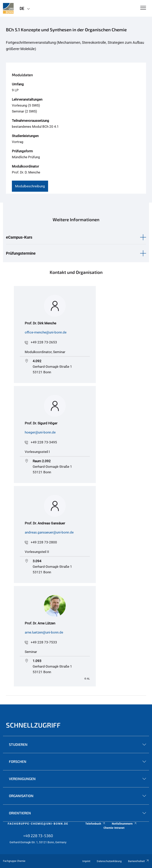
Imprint (86, 861)
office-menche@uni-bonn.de (46, 332)
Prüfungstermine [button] (21, 253)
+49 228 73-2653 (44, 342)
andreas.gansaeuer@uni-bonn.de (49, 532)
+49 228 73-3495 (44, 442)
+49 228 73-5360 (38, 836)
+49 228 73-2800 (44, 542)
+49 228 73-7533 (44, 642)
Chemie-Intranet (114, 828)
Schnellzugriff (33, 725)
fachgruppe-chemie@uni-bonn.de (38, 824)
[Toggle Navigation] (143, 8)
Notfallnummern (124, 824)
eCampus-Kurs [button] (19, 237)
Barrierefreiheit (139, 861)
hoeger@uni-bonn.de (40, 432)
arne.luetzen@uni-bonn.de (44, 632)
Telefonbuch (95, 824)
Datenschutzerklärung (109, 861)
